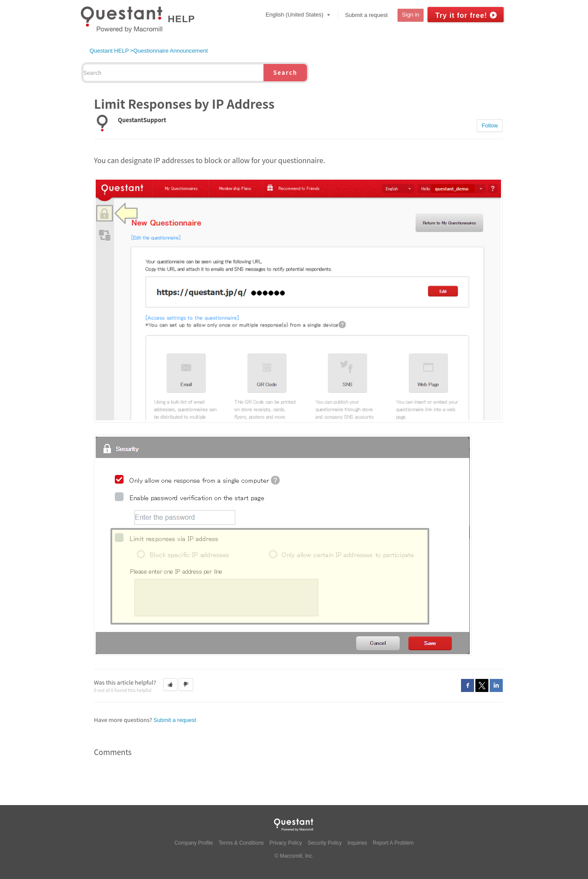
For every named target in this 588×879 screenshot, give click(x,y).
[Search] (173, 73)
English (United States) (296, 15)
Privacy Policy (286, 843)
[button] (170, 685)
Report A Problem (393, 843)
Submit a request (366, 15)
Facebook (468, 685)
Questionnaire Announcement (170, 51)
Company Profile (194, 843)
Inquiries (357, 843)
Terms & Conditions (241, 843)
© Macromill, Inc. (294, 856)
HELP (182, 19)
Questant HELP (109, 51)
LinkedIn (496, 685)
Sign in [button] (411, 15)
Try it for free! (461, 15)
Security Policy (325, 843)
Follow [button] (490, 125)
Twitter (482, 685)
